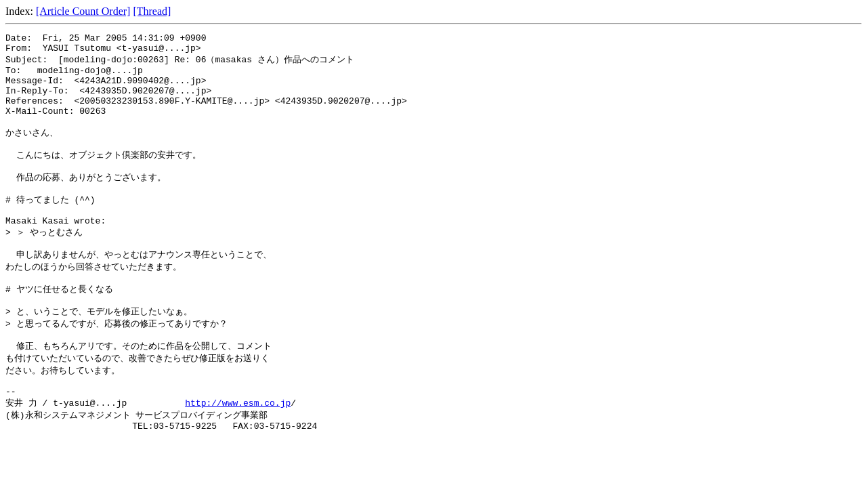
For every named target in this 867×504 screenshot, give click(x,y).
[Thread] (152, 11)
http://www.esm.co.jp (238, 451)
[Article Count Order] (83, 11)
